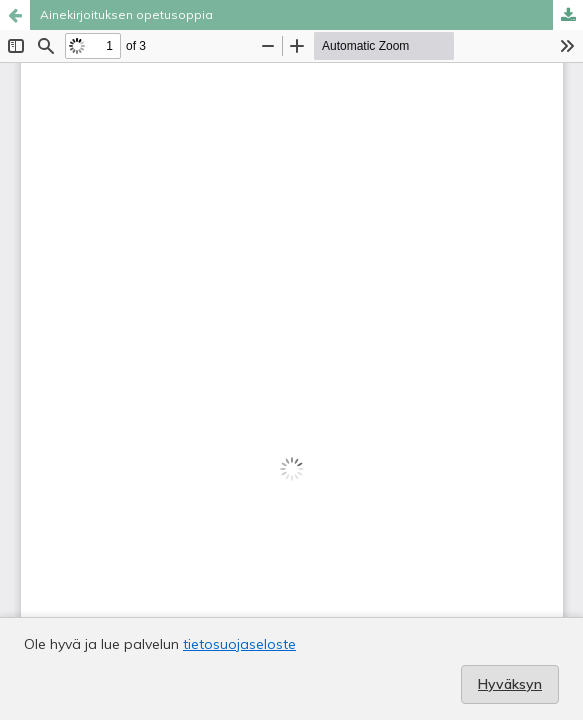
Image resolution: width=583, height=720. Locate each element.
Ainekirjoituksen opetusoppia (126, 14)
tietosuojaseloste (239, 644)
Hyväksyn (510, 684)
